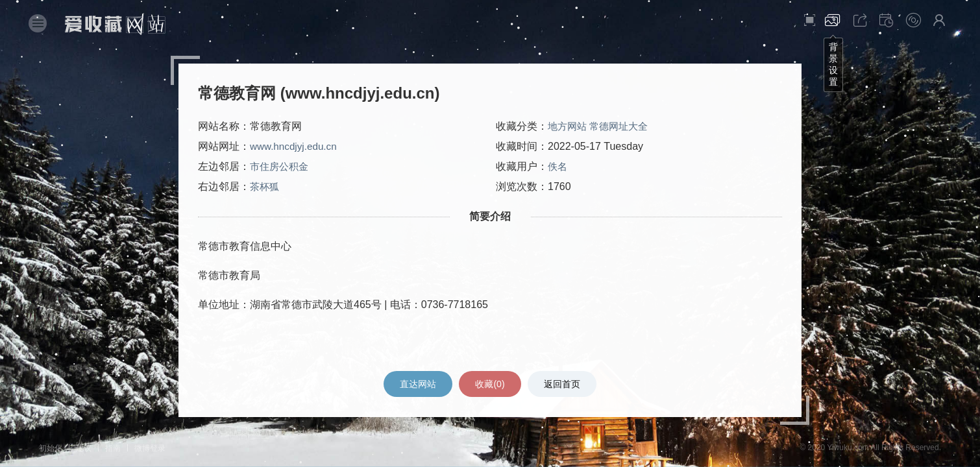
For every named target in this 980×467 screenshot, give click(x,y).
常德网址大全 (623, 127)
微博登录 (150, 448)
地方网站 (569, 127)
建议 (84, 448)
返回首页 (563, 384)
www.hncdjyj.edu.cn (296, 147)
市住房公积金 (281, 167)
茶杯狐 (265, 187)
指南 (113, 448)
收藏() (490, 384)
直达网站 (417, 384)
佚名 (558, 167)
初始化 (51, 448)
